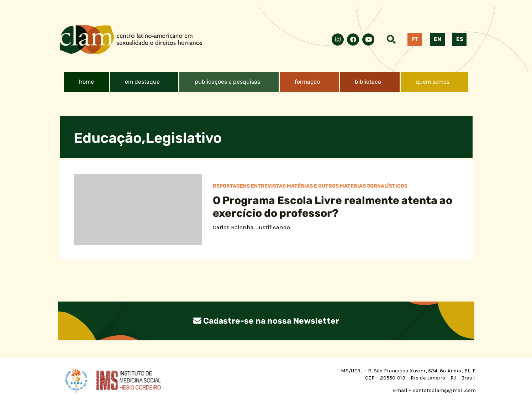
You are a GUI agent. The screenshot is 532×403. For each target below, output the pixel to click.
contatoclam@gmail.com (444, 390)
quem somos (433, 82)
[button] (144, 82)
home (86, 82)
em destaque (142, 82)
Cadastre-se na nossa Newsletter (266, 321)
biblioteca (368, 82)
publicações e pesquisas (227, 82)
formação (307, 82)
